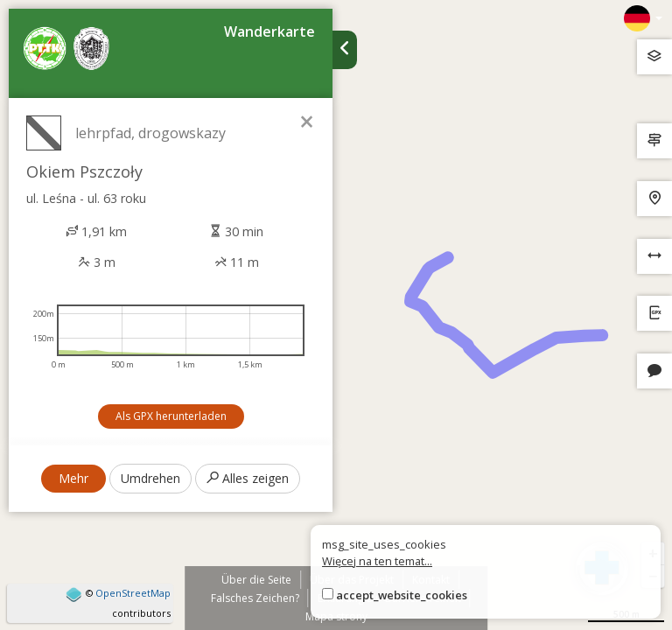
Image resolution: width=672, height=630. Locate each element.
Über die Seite (256, 580)
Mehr (73, 478)
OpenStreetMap (133, 593)
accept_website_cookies (402, 595)
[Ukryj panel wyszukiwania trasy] (345, 50)
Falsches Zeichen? (255, 598)
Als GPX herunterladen (171, 416)
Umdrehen (150, 478)
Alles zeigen (248, 478)
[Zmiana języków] (643, 18)
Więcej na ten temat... (377, 561)
